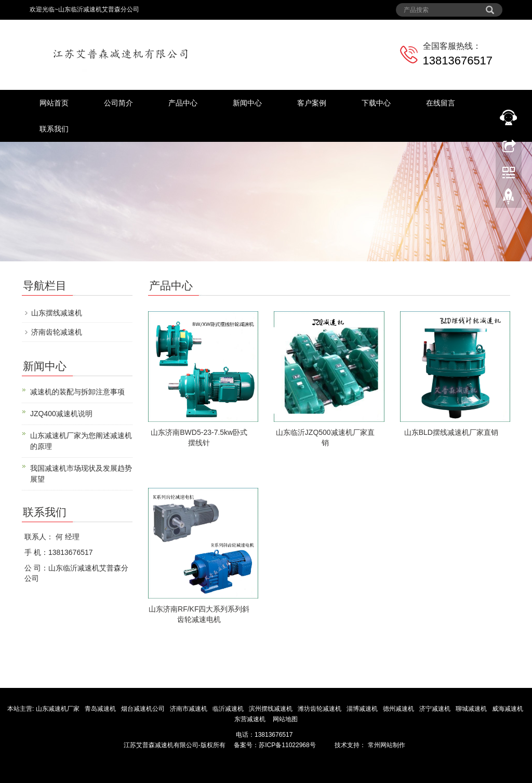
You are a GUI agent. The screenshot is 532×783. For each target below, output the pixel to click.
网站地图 (285, 719)
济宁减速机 (436, 709)
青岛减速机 (101, 709)
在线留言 (441, 103)
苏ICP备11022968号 (287, 745)
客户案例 (312, 103)
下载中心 (376, 103)
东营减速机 (251, 719)
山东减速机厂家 (58, 709)
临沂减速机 (228, 709)
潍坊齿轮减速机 (320, 709)
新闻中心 (247, 103)
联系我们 (54, 129)
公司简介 (118, 103)
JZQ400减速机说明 (61, 414)
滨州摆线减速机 (271, 709)
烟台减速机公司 (144, 709)
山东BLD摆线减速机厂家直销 (451, 432)
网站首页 (54, 103)
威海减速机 (508, 709)
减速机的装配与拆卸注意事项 (77, 392)
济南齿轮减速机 (57, 332)
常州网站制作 (385, 745)
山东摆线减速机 (57, 313)
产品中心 (183, 103)
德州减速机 (399, 709)
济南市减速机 (189, 709)
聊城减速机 (472, 709)
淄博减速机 (363, 709)
